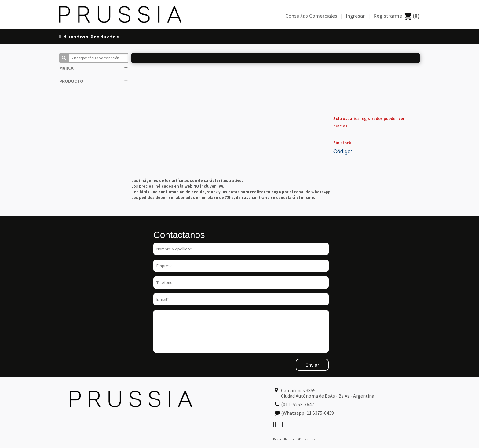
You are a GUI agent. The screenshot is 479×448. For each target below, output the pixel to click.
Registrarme (388, 16)
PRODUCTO (94, 81)
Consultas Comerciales (311, 16)
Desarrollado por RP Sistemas (294, 439)
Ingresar (355, 16)
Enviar (312, 365)
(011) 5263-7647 (298, 404)
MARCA (94, 68)
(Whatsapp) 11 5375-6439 (307, 413)
